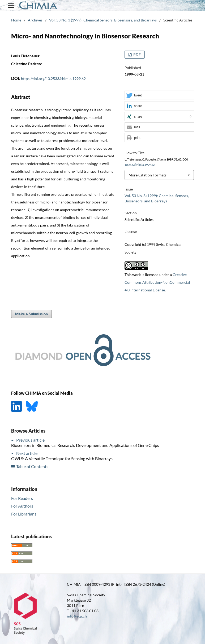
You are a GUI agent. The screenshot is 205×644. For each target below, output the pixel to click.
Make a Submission (31, 314)
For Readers (22, 498)
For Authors (22, 506)
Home (16, 20)
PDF (137, 54)
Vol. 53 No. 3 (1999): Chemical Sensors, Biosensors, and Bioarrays (103, 20)
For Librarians (24, 514)
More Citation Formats (148, 175)
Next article (27, 453)
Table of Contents (32, 466)
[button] (159, 96)
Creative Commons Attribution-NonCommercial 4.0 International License (157, 282)
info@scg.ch (77, 616)
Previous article (30, 440)
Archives (35, 20)
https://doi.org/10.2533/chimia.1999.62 (53, 79)
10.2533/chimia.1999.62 (140, 165)
